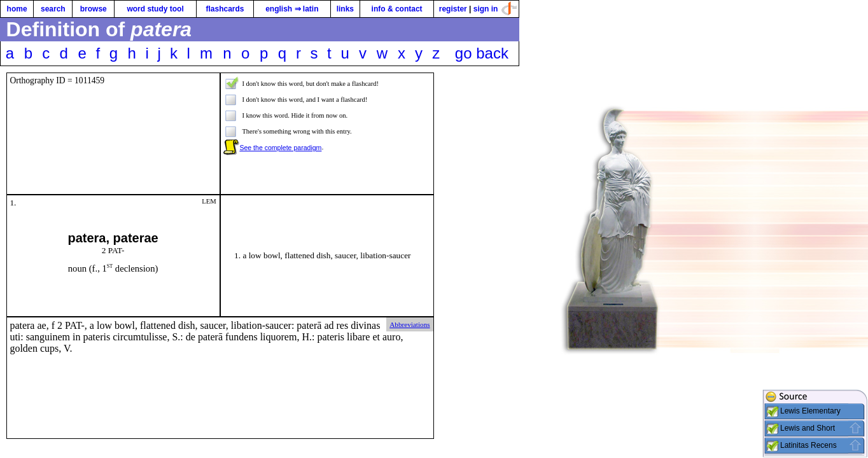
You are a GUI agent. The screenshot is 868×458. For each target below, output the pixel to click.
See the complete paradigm (280, 148)
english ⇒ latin (292, 9)
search (53, 9)
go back (482, 53)
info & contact (397, 9)
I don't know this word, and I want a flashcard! (304, 100)
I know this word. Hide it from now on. (295, 115)
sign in (486, 9)
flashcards (225, 9)
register (453, 9)
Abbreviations (409, 324)
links (345, 9)
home (17, 9)
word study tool (155, 9)
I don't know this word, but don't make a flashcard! (310, 84)
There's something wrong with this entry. (297, 131)
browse (94, 9)
